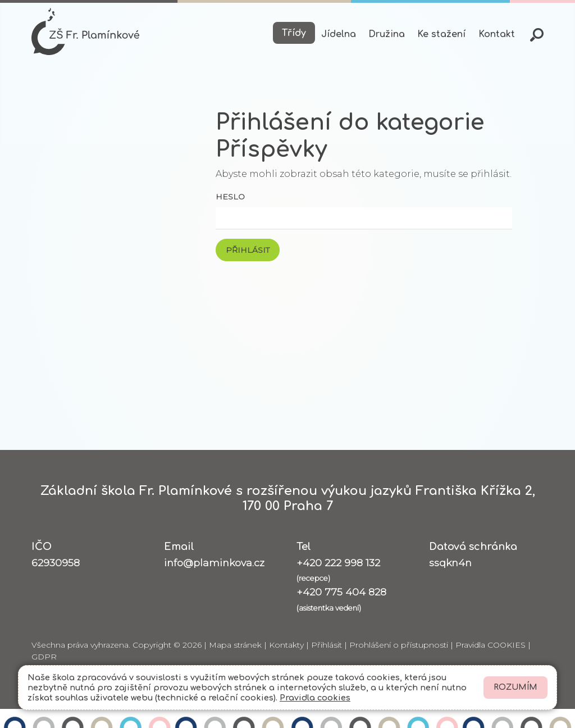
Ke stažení (441, 34)
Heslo (230, 197)
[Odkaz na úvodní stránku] (85, 31)
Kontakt (497, 34)
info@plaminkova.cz (214, 563)
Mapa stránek (235, 645)
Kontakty (286, 645)
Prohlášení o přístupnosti (399, 645)
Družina (387, 34)
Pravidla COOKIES (490, 645)
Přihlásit (327, 645)
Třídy (294, 33)
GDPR (44, 657)
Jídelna (339, 34)
